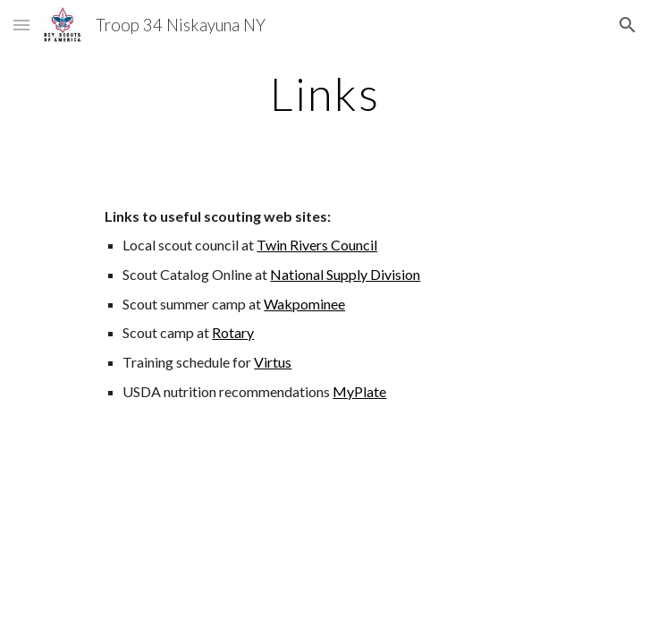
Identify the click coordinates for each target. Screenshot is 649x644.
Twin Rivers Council (317, 245)
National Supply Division (345, 274)
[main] (324, 94)
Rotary (233, 332)
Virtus (273, 362)
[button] (21, 25)
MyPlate (359, 391)
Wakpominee (304, 304)
